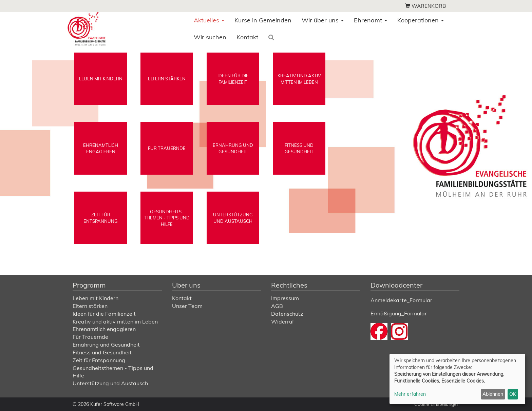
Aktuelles (209, 20)
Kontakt (247, 37)
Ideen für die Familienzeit (104, 314)
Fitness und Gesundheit (102, 352)
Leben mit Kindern (96, 298)
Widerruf (282, 321)
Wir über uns (323, 20)
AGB (277, 306)
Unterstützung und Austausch (110, 383)
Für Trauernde (90, 337)
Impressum (285, 298)
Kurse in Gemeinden (263, 20)
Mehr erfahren (410, 394)
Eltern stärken (90, 306)
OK (513, 394)
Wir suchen (210, 37)
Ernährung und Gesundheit (106, 345)
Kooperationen (421, 20)
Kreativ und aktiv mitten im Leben (115, 321)
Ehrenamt (370, 20)
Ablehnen (493, 394)
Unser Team (187, 306)
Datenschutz (287, 314)
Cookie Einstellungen (437, 404)
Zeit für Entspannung (99, 360)
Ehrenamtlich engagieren (104, 329)
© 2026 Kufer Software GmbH (106, 404)
